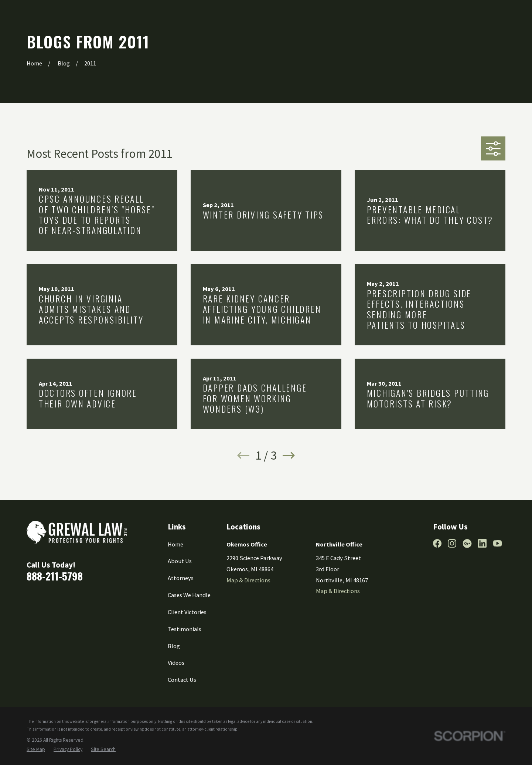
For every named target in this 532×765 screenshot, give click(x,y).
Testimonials (185, 629)
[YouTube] (497, 543)
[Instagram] (452, 543)
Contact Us (182, 680)
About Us (180, 561)
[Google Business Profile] (467, 543)
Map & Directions (248, 580)
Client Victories (187, 612)
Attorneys (181, 578)
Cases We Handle (189, 595)
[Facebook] (437, 543)
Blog (174, 646)
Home (175, 544)
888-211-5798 (55, 576)
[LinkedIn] (482, 543)
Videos (176, 663)
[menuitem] (36, 750)
